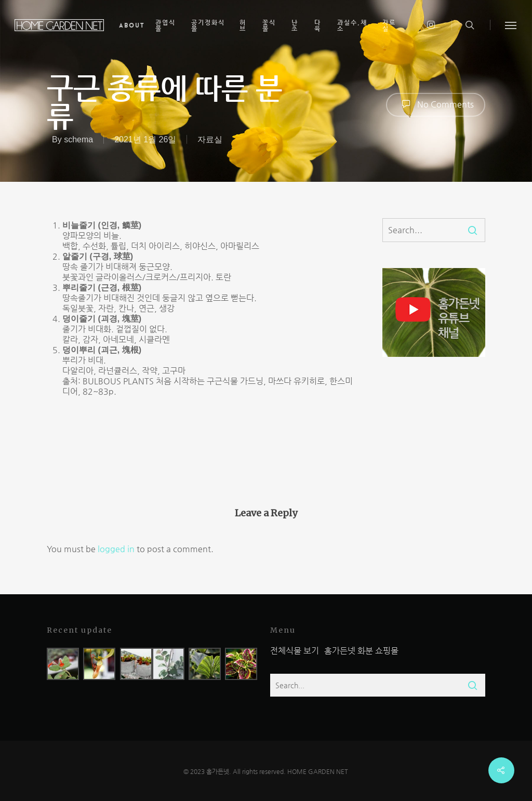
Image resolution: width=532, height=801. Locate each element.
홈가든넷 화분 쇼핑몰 (361, 651)
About (132, 25)
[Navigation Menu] (511, 25)
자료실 (210, 139)
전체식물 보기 (295, 651)
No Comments (436, 104)
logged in (116, 549)
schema (78, 139)
